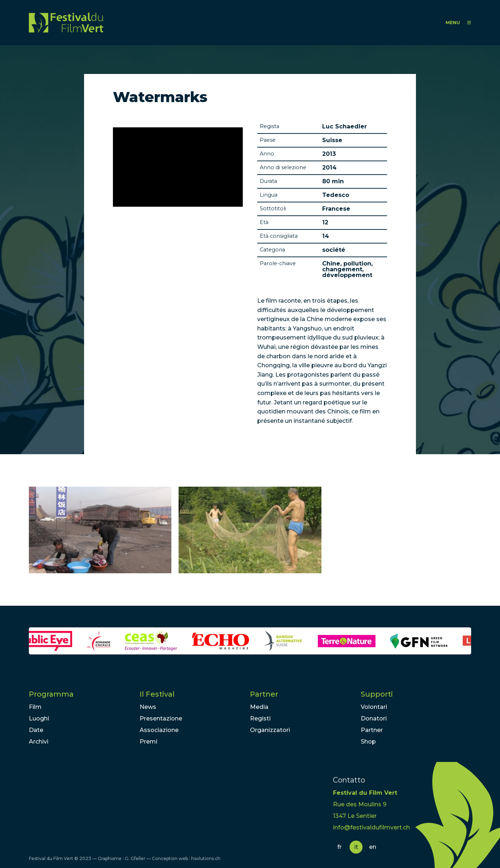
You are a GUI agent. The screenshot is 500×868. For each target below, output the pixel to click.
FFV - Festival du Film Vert (66, 23)
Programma (51, 694)
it (356, 847)
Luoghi (39, 718)
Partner (264, 694)
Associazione (159, 730)
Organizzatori (270, 730)
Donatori (374, 718)
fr (339, 847)
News (148, 707)
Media (259, 707)
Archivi (39, 742)
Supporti (377, 694)
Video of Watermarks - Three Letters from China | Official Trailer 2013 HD (178, 167)
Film (35, 707)
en (373, 847)
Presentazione (161, 718)
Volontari (374, 707)
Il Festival (157, 694)
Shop (368, 742)
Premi (148, 742)
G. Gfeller (135, 858)
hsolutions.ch (206, 858)
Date (36, 730)
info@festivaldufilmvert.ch (371, 827)
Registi (260, 718)
